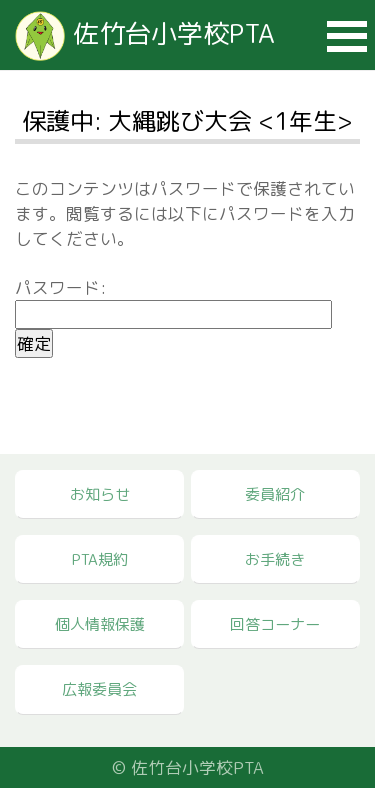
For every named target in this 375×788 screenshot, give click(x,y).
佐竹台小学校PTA (145, 33)
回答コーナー (275, 624)
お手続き (275, 559)
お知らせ (100, 494)
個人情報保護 (100, 624)
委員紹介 (275, 494)
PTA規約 (100, 559)
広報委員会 (99, 689)
